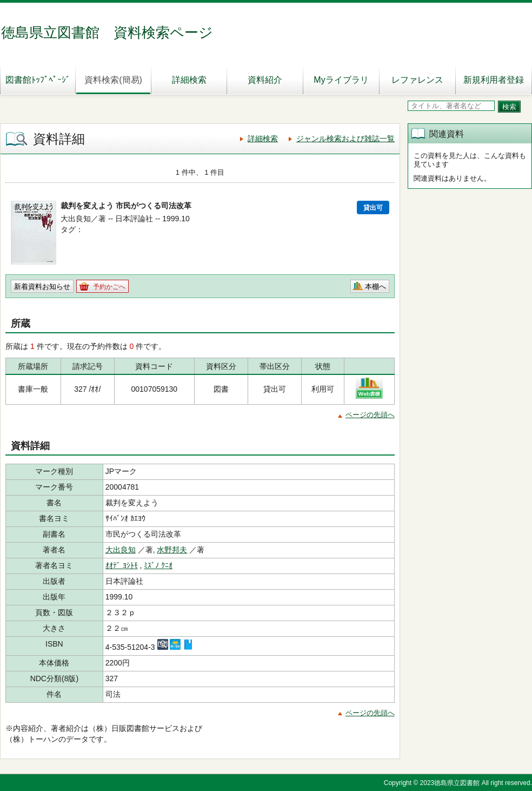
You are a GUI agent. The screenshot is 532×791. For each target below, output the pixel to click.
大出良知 (121, 550)
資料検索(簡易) (113, 80)
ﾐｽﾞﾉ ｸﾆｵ (158, 565)
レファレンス (417, 80)
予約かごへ (109, 287)
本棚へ (375, 286)
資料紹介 (265, 80)
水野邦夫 (172, 550)
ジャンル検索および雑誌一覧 (345, 139)
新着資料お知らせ (42, 286)
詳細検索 (189, 80)
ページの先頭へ (370, 415)
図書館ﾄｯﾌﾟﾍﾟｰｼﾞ (38, 80)
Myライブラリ (341, 80)
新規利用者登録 (494, 80)
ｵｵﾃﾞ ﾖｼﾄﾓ (122, 565)
